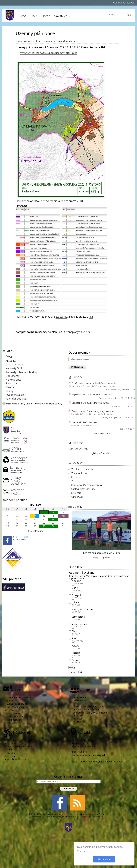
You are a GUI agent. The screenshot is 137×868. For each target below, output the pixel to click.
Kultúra (75, 646)
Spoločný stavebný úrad (83, 489)
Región (75, 660)
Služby (9, 391)
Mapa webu (119, 3)
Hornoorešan (14, 720)
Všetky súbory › (102, 433)
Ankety (75, 602)
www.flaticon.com (79, 817)
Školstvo (78, 716)
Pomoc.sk (76, 477)
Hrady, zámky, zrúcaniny (20, 746)
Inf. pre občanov (80, 624)
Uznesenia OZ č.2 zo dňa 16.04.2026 (90, 403)
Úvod (23, 16)
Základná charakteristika (20, 697)
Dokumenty (12, 376)
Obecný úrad (81, 697)
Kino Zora (76, 493)
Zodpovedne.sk (79, 473)
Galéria (10, 387)
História (76, 653)
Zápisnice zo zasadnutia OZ (111, 398)
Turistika (12, 740)
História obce (13, 380)
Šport (75, 638)
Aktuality (11, 361)
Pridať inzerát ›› (102, 453)
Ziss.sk (75, 481)
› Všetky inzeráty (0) (79, 449)
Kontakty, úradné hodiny (86, 709)
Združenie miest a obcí (83, 469)
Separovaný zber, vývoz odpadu (90, 713)
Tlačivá (78, 703)
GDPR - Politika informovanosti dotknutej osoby (97, 762)
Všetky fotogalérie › (102, 557)
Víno (10, 750)
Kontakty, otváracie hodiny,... (22, 372)
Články (75, 588)
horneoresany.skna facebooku (21, 538)
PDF (81, 201)
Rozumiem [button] (104, 859)
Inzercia (78, 443)
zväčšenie (61, 317)
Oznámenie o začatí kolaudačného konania (94, 383)
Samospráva (78, 617)
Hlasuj (72, 667)
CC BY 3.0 (102, 817)
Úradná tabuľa (14, 364)
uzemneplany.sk (72, 332)
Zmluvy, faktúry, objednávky (89, 706)
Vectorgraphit (56, 817)
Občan (46, 16)
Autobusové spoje (17, 759)
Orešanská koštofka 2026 (85, 422)
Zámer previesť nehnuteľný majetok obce (93, 411)
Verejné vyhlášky (113, 390)
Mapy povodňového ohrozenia (87, 485)
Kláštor (78, 722)
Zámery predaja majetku (112, 418)
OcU (72, 814)
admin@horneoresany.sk (86, 814)
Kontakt (131, 3)
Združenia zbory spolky (19, 704)
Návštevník (62, 16)
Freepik (47, 817)
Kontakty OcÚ (14, 368)
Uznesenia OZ (117, 406)
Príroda (11, 743)
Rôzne (122, 429)
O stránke (103, 814)
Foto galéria (14, 713)
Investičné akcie (15, 395)
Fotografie (77, 595)
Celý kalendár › (35, 531)
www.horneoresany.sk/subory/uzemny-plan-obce (48, 53)
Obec (34, 16)
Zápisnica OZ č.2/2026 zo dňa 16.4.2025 (92, 394)
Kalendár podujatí (16, 399)
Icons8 (65, 817)
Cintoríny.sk (77, 497)
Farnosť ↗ (11, 383)
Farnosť (78, 719)
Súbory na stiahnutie (82, 610)
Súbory (77, 377)
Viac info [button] (82, 851)
